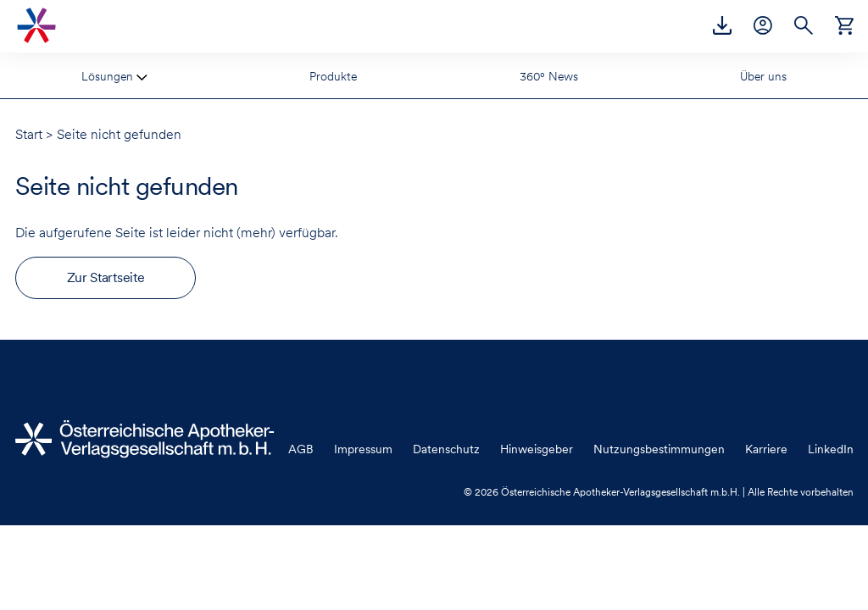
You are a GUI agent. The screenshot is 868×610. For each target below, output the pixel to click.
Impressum (363, 449)
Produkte (333, 76)
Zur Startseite (106, 277)
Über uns (763, 76)
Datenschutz (446, 449)
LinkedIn (831, 449)
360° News (549, 76)
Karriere (766, 449)
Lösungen (109, 76)
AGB (301, 449)
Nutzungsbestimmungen (659, 449)
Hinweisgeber (537, 449)
